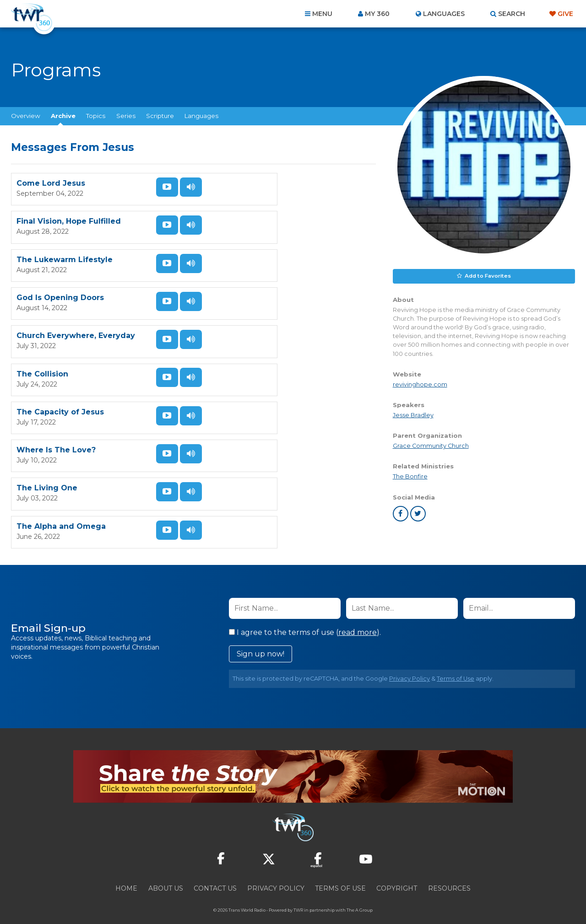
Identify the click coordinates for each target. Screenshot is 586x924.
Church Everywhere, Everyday (76, 315)
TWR (298, 896)
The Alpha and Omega (246, 436)
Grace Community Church (431, 445)
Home (126, 875)
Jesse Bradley (413, 414)
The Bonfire (410, 476)
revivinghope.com (420, 384)
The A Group (360, 896)
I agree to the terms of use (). (305, 619)
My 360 (377, 14)
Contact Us (215, 875)
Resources (449, 875)
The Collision (227, 315)
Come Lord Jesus (51, 195)
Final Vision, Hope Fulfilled (254, 195)
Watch (159, 187)
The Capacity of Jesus (60, 376)
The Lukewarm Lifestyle (65, 255)
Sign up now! (260, 640)
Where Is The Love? (241, 376)
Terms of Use (456, 665)
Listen (159, 210)
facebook (401, 513)
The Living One (47, 436)
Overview (26, 116)
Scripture (160, 116)
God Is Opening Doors (245, 255)
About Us (166, 875)
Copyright (397, 875)
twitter (418, 513)
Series (126, 116)
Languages (201, 116)
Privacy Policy (410, 665)
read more (358, 619)
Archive (63, 116)
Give (565, 14)
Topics (96, 116)
